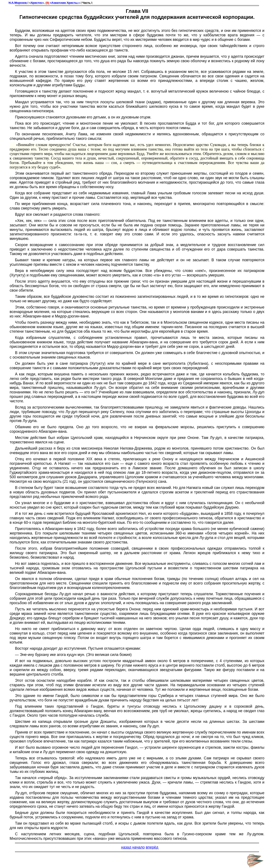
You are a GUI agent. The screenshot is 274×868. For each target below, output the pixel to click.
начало (138, 847)
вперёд (152, 847)
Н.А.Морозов (18, 3)
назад (126, 847)
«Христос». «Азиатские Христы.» (54, 3)
